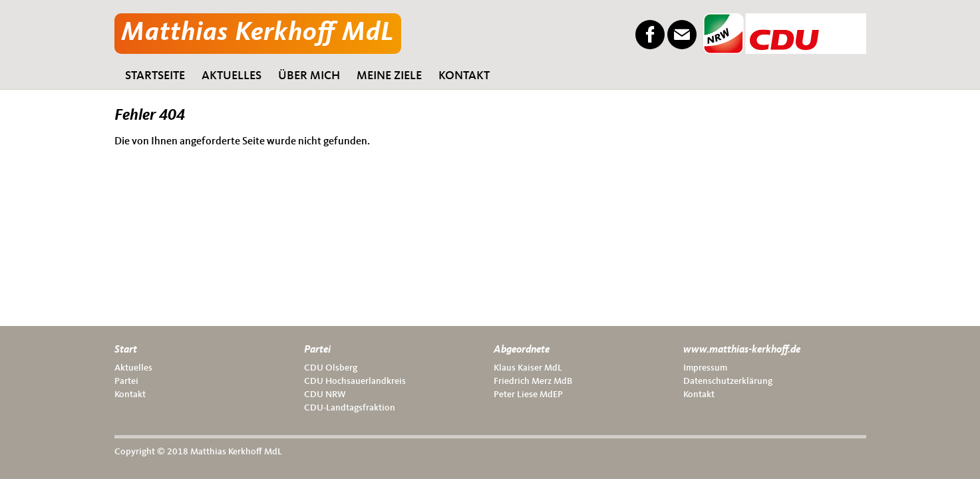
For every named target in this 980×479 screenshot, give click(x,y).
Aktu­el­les (133, 368)
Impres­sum (705, 368)
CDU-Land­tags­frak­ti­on (350, 408)
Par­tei (126, 381)
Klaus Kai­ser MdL (528, 368)
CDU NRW (325, 395)
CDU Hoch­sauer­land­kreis (355, 381)
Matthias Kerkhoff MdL (258, 33)
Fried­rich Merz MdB (533, 381)
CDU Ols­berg (331, 368)
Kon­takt (130, 395)
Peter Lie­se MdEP (528, 395)
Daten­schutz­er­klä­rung (728, 381)
